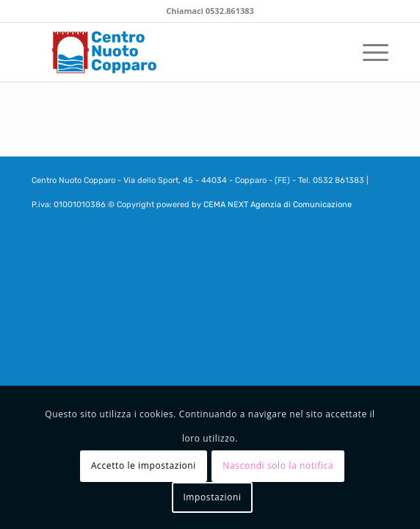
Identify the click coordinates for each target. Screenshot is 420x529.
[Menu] (368, 52)
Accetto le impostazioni (144, 465)
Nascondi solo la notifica (278, 465)
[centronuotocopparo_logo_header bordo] (174, 52)
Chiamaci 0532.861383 (210, 11)
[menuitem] (368, 52)
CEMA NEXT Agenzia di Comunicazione (278, 205)
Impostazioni (212, 497)
